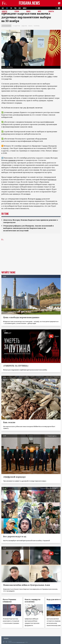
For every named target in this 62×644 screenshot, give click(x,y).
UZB (20, 8)
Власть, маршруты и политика (33, 601)
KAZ (3, 8)
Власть (30, 26)
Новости (4, 12)
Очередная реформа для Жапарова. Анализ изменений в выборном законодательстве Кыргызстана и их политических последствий (28, 228)
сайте (50, 76)
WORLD (25, 8)
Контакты (6, 638)
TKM (15, 8)
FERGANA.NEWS (29, 3)
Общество (24, 26)
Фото (39, 12)
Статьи (17, 12)
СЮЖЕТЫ (51, 12)
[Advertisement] (31, 257)
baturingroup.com (20, 642)
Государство (16, 26)
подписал (52, 180)
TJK (11, 8)
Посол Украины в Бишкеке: (9, 601)
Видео (28, 12)
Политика (37, 26)
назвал (39, 199)
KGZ (7, 8)
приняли (12, 160)
